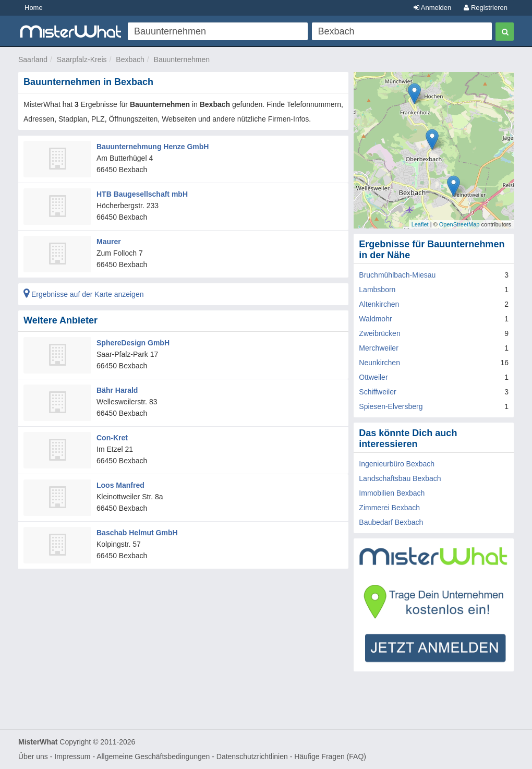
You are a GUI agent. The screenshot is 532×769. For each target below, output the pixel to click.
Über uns (33, 756)
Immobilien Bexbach (392, 493)
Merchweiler (378, 348)
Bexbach (130, 59)
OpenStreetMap (460, 224)
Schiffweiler (377, 392)
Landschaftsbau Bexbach (400, 478)
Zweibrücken (379, 333)
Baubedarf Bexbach (391, 522)
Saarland (33, 59)
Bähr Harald (117, 390)
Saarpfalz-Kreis (82, 59)
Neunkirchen (379, 363)
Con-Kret (112, 438)
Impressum (72, 756)
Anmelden (432, 8)
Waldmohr (375, 319)
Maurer (109, 242)
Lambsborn (377, 290)
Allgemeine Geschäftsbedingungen (153, 756)
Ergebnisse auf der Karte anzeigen (83, 294)
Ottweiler (373, 377)
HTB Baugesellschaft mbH (142, 194)
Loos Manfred (120, 485)
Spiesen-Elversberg (391, 406)
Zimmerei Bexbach (389, 508)
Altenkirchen (379, 304)
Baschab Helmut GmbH (137, 533)
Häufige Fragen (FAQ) (330, 756)
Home (34, 8)
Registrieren (486, 8)
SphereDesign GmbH (133, 343)
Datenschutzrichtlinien (252, 756)
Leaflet (420, 224)
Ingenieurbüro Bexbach (397, 464)
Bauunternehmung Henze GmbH (153, 147)
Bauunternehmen (182, 59)
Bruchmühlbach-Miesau (397, 275)
